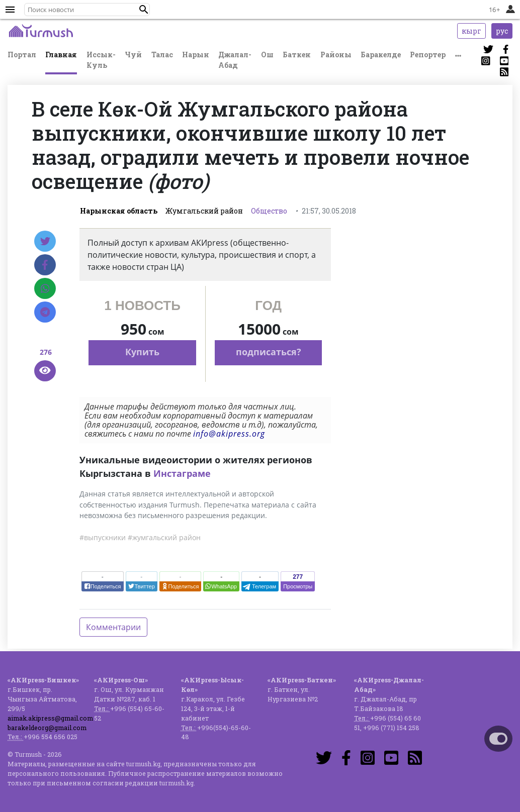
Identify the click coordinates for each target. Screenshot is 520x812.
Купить (142, 352)
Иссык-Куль (101, 60)
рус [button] (502, 31)
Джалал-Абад (235, 60)
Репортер (428, 55)
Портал (22, 55)
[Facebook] (45, 265)
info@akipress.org (229, 434)
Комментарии (113, 627)
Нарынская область (119, 211)
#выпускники (103, 537)
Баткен (297, 55)
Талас (162, 55)
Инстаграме (182, 473)
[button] (144, 10)
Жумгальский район (204, 211)
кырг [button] (471, 31)
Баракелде (381, 55)
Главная (61, 55)
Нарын (196, 55)
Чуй (133, 55)
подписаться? (269, 352)
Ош (267, 55)
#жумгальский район (164, 537)
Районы (336, 55)
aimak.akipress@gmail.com (50, 718)
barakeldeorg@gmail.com (47, 728)
